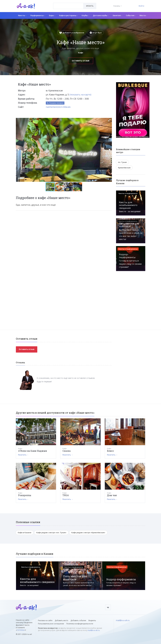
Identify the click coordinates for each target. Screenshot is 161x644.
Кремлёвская (124, 168)
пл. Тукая (122, 162)
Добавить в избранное (72, 33)
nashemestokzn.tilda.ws (58, 107)
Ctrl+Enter (21, 630)
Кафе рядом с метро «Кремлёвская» (88, 533)
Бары (52, 15)
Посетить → (23, 455)
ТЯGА (66, 495)
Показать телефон (55, 103)
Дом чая (112, 495)
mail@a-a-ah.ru (94, 630)
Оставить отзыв (81, 61)
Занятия (117, 15)
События (131, 15)
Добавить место (62, 620)
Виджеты (92, 620)
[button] (109, 120)
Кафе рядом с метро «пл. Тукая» (51, 533)
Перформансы (38, 15)
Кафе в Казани (25, 533)
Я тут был (96, 33)
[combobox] (68, 6)
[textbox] (68, 4)
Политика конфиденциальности (80, 624)
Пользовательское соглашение (51, 624)
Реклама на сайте (45, 620)
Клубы (85, 15)
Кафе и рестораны (68, 15)
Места (143, 15)
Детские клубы (101, 15)
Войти (141, 6)
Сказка (67, 451)
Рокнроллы (25, 495)
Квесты (22, 15)
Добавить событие (78, 620)
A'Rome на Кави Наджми (32, 451)
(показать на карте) (80, 95)
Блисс (110, 451)
